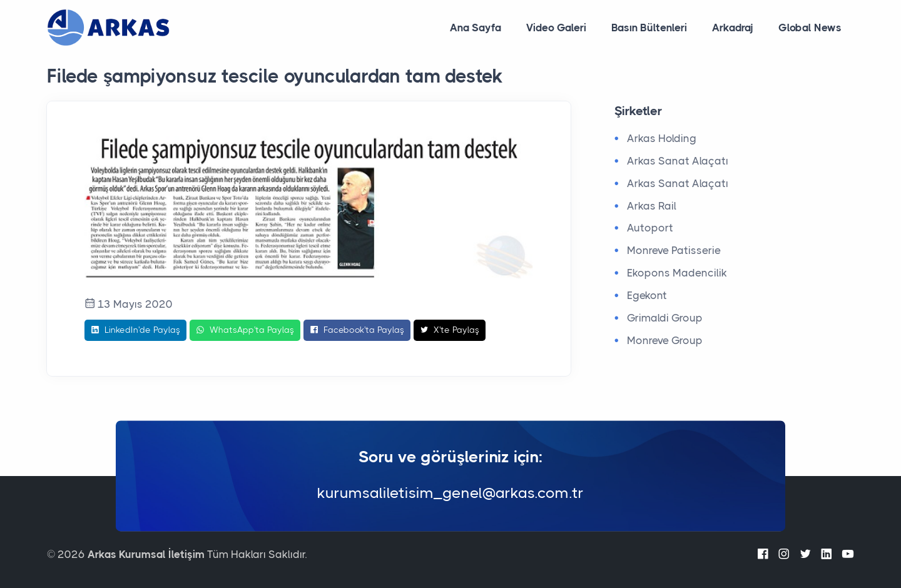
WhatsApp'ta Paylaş (245, 330)
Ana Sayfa (476, 28)
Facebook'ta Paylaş (357, 330)
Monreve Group (665, 340)
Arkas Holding (662, 138)
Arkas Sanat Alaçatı (678, 161)
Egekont (647, 295)
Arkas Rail (652, 206)
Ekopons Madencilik (677, 273)
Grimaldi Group (665, 318)
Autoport (650, 228)
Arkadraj (733, 28)
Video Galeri (556, 28)
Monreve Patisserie (674, 250)
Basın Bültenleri (649, 28)
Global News (810, 28)
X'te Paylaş (450, 330)
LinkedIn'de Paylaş (135, 330)
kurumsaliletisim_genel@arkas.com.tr (450, 494)
